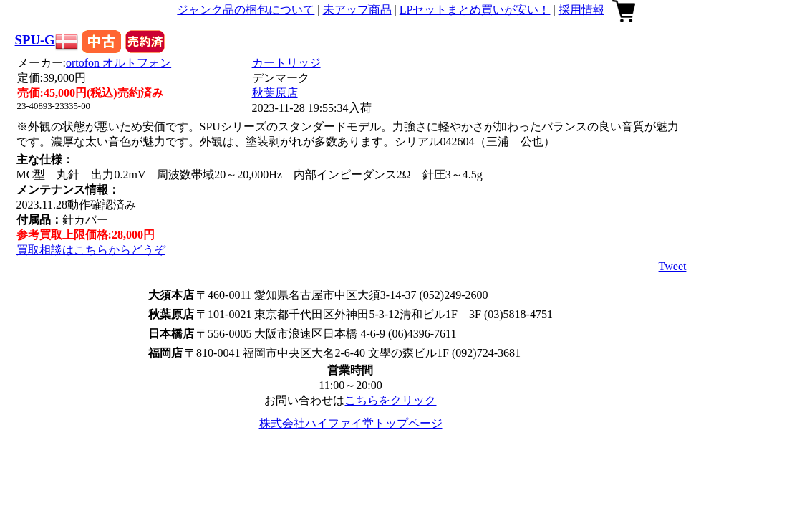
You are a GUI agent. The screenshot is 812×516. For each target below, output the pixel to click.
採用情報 (581, 10)
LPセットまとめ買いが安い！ (475, 10)
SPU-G (35, 40)
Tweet (673, 266)
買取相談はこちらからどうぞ (91, 250)
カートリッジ (286, 63)
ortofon (119, 63)
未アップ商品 (357, 10)
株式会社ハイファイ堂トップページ (351, 423)
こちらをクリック (390, 400)
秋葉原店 (275, 93)
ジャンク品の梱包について (246, 10)
